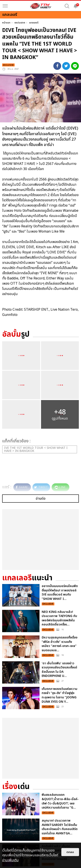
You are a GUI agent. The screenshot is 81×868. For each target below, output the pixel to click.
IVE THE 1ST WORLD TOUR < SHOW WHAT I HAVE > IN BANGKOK (36, 449)
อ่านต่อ (41, 499)
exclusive (20, 23)
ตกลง (70, 852)
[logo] (41, 6)
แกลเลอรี (34, 23)
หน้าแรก (6, 23)
